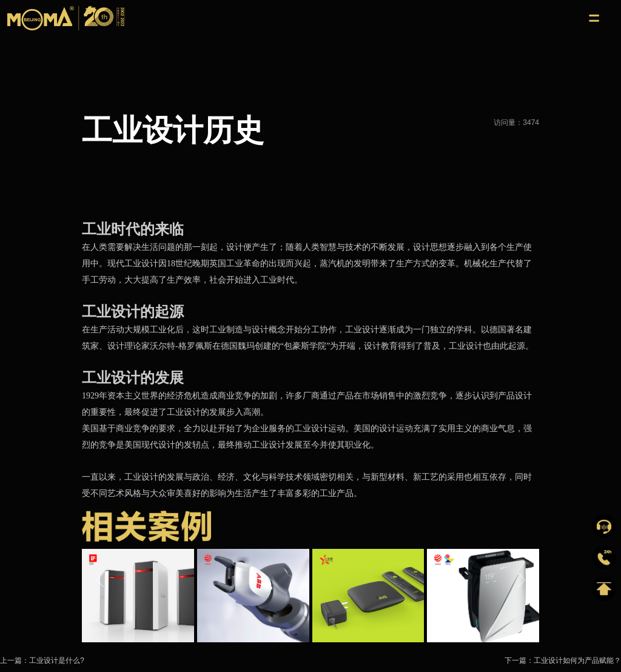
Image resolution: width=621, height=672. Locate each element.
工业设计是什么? (57, 660)
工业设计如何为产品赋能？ (577, 660)
